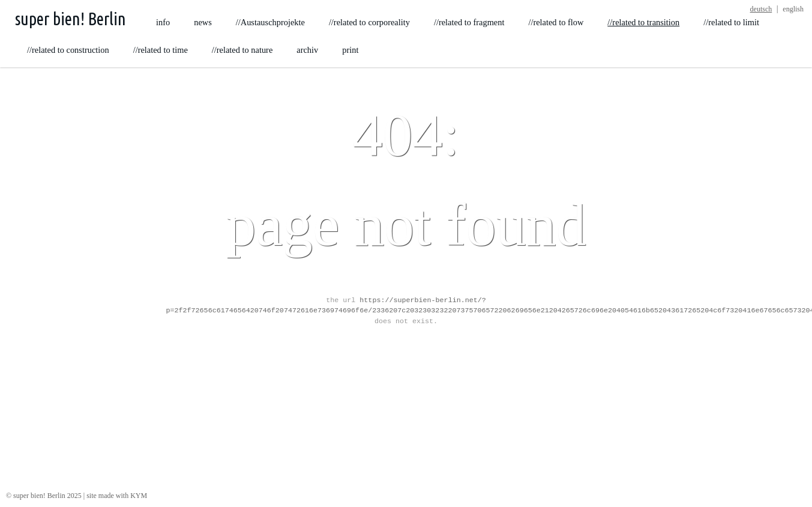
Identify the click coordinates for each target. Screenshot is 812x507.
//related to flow (556, 22)
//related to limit (731, 22)
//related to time (161, 50)
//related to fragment (469, 22)
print (350, 50)
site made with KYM (117, 496)
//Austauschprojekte (270, 22)
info (163, 22)
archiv (307, 50)
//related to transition (643, 22)
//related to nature (242, 50)
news (203, 22)
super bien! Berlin (71, 19)
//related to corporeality (369, 22)
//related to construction (68, 50)
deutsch (761, 9)
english (793, 9)
